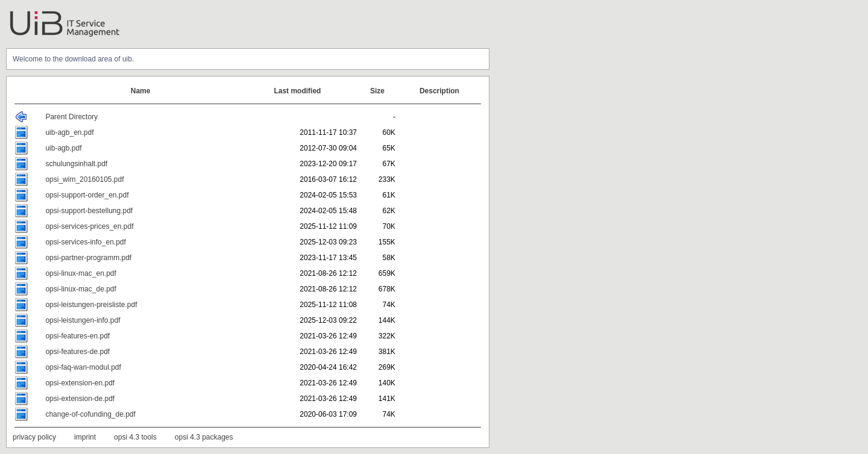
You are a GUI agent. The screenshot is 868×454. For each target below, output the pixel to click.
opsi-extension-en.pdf (80, 383)
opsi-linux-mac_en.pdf (80, 273)
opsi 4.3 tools (135, 437)
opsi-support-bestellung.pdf (89, 211)
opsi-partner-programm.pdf (88, 258)
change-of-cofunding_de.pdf (90, 414)
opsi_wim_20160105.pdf (84, 179)
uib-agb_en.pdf (69, 132)
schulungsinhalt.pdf (76, 164)
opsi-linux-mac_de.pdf (80, 289)
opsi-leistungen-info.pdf (83, 320)
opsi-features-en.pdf (77, 336)
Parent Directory (71, 117)
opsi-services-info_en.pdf (85, 242)
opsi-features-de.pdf (77, 352)
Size (377, 91)
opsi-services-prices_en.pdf (89, 226)
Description (439, 91)
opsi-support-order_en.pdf (87, 195)
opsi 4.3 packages (204, 437)
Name (141, 91)
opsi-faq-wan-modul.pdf (83, 367)
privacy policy (34, 437)
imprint (85, 437)
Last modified (297, 91)
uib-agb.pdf (63, 148)
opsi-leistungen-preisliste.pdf (91, 305)
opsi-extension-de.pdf (80, 399)
